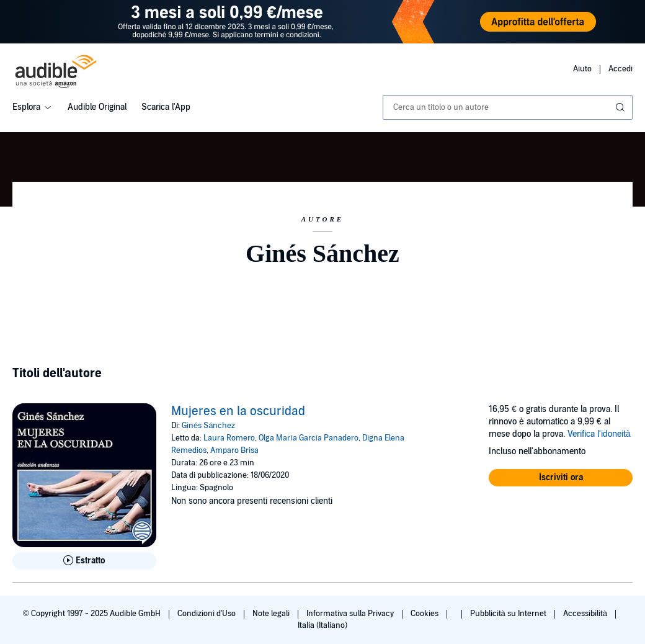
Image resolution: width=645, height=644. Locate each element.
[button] (561, 478)
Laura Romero (229, 438)
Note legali (272, 614)
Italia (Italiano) (322, 625)
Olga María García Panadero (309, 438)
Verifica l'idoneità (599, 434)
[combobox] (508, 107)
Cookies (425, 614)
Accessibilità (586, 614)
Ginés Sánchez (208, 426)
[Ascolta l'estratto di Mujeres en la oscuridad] (84, 561)
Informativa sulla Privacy (351, 614)
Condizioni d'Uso (207, 614)
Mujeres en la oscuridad (238, 411)
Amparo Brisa (234, 450)
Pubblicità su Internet (509, 614)
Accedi (621, 69)
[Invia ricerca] (621, 107)
